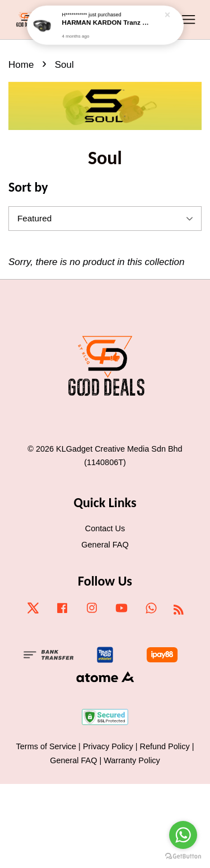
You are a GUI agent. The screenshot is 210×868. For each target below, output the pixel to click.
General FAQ (105, 545)
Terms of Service (46, 746)
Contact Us (105, 528)
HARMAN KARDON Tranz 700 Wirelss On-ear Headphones (106, 17)
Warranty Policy (132, 760)
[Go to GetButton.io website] (183, 857)
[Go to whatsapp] (183, 835)
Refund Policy (165, 746)
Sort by (28, 187)
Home (21, 65)
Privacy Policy (108, 746)
